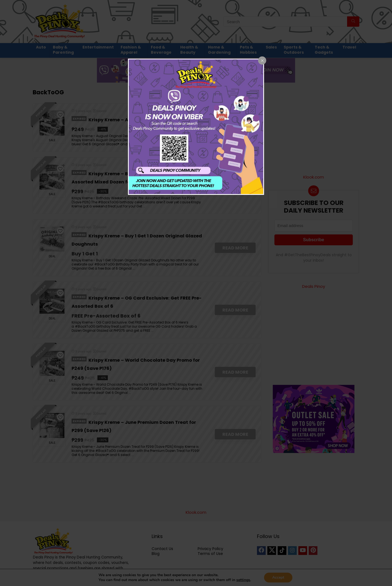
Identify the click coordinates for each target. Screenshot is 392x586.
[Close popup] (262, 61)
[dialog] (196, 127)
